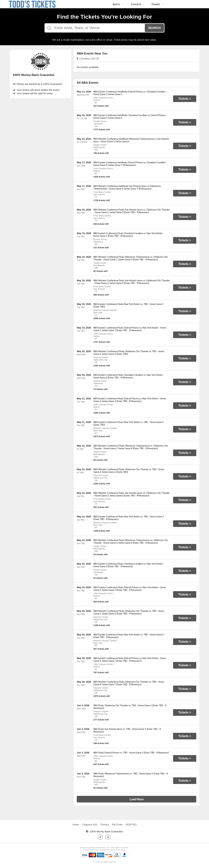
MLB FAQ (131, 824)
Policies (105, 824)
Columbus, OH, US (88, 58)
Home (76, 824)
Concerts (138, 4)
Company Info (90, 824)
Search (154, 28)
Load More (137, 799)
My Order (117, 824)
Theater (157, 4)
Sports (118, 4)
